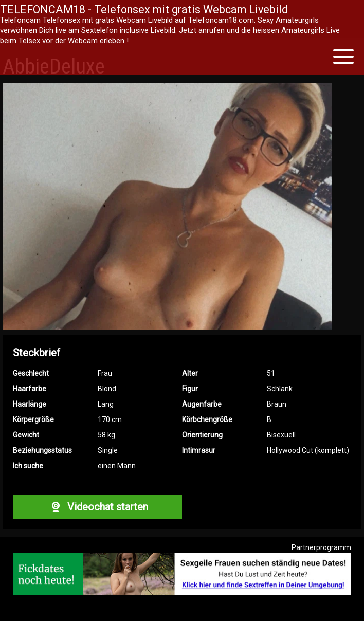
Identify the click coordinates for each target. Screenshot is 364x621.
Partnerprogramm (321, 547)
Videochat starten (97, 507)
